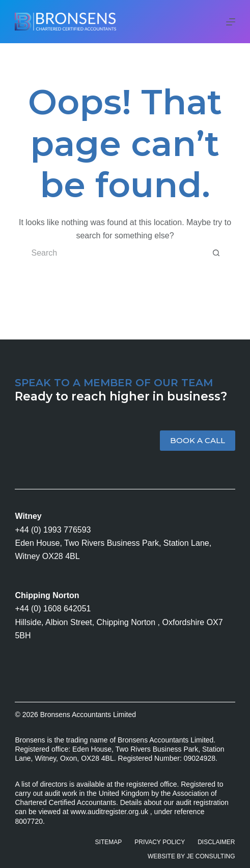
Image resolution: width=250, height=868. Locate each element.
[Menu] (231, 22)
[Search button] (216, 253)
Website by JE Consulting (191, 856)
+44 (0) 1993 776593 (53, 530)
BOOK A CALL (198, 440)
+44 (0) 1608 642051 (53, 609)
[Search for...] (115, 253)
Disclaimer (216, 842)
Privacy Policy (160, 842)
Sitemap (109, 842)
